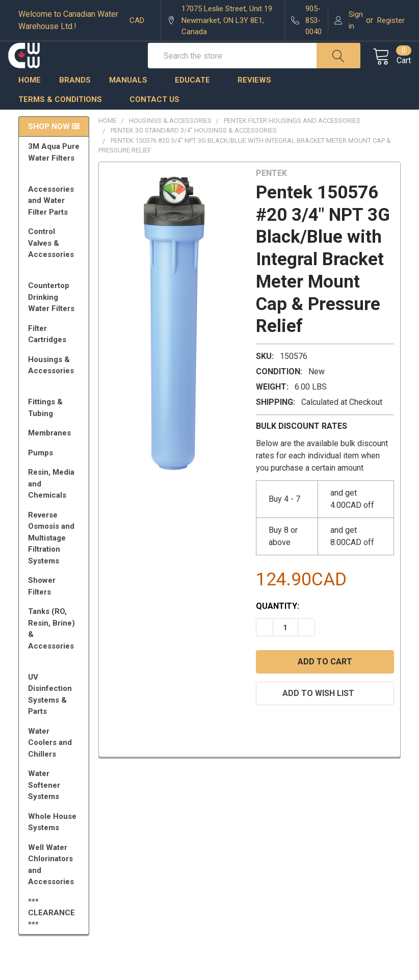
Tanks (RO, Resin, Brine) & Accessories (56, 654)
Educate (197, 101)
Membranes (56, 454)
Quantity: (278, 627)
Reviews (254, 101)
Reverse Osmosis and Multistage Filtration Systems (56, 559)
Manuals (133, 101)
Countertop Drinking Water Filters (51, 318)
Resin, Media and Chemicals (56, 505)
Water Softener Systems (56, 806)
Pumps (56, 474)
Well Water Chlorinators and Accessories (51, 886)
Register (391, 20)
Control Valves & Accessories (56, 268)
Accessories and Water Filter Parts (56, 222)
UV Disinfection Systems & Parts (56, 715)
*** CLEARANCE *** (51, 934)
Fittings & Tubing (56, 429)
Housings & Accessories (56, 391)
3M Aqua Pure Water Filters (56, 177)
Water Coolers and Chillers (56, 764)
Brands (75, 101)
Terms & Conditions (65, 120)
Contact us (154, 120)
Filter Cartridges (56, 355)
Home (30, 101)
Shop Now (49, 147)
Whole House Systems (56, 843)
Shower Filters (56, 607)
